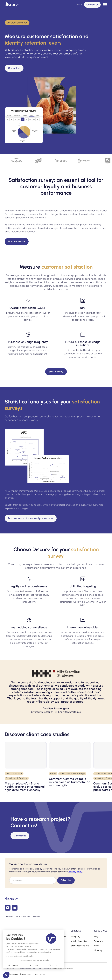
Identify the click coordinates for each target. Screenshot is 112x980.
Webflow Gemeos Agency (62, 968)
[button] (79, 5)
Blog (96, 936)
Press (96, 946)
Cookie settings (11, 974)
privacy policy (75, 872)
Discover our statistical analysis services (31, 518)
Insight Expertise (79, 941)
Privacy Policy (26, 974)
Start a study (56, 372)
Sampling (75, 936)
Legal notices (39, 974)
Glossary (98, 950)
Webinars (98, 941)
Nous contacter (17, 241)
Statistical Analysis (80, 946)
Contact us (92, 5)
